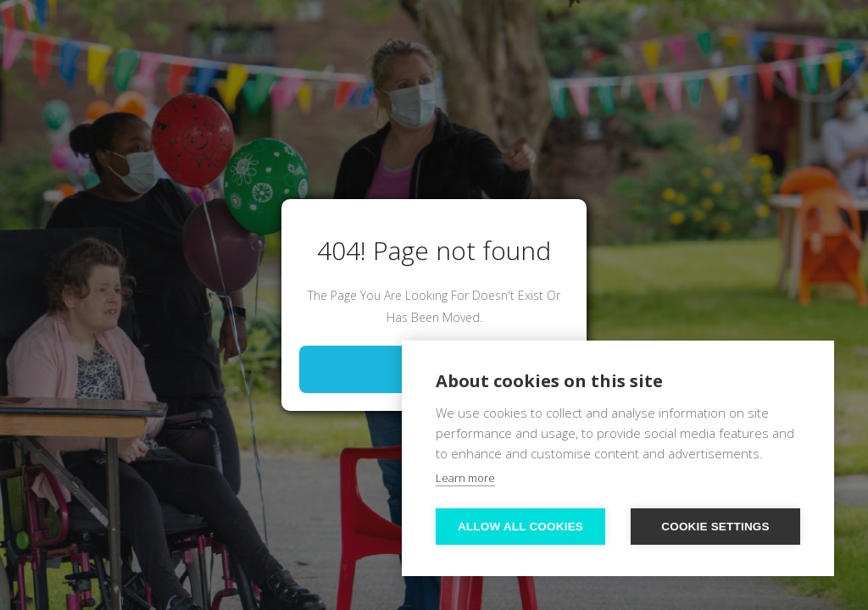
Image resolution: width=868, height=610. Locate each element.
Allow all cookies (520, 527)
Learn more (465, 478)
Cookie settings (715, 527)
